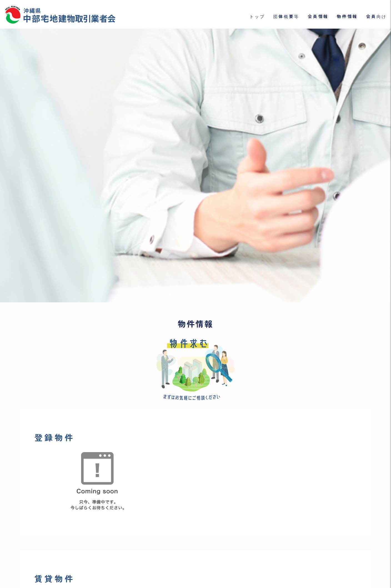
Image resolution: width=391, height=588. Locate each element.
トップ (257, 16)
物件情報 (347, 16)
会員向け (376, 16)
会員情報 (318, 16)
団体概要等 (286, 16)
